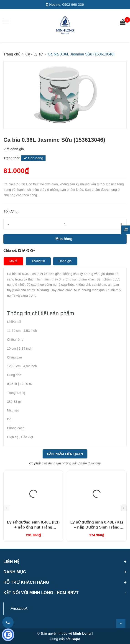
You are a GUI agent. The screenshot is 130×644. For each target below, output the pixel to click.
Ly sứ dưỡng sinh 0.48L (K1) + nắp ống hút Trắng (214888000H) (33, 527)
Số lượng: (11, 211)
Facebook (19, 609)
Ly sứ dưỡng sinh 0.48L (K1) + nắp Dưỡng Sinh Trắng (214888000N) (97, 527)
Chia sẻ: (10, 250)
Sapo (76, 639)
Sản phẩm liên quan (65, 454)
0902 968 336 (73, 4)
